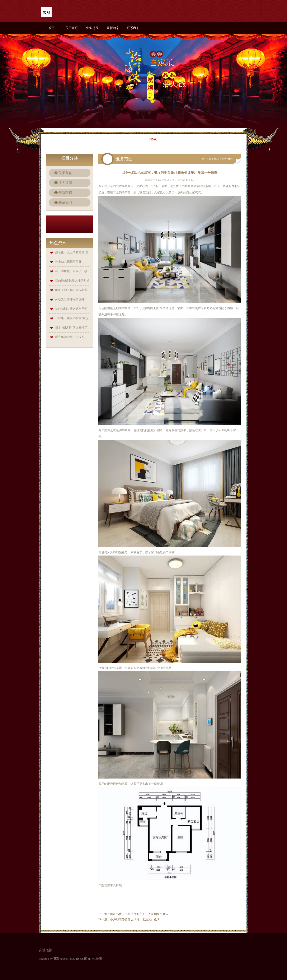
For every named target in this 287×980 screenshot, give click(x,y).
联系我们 (133, 28)
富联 (216, 159)
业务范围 (92, 28)
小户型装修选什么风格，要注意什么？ (135, 919)
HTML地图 (95, 959)
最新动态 (113, 28)
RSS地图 (82, 959)
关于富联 (72, 28)
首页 (51, 28)
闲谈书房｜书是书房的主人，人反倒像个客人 (139, 914)
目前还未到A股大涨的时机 (72, 281)
